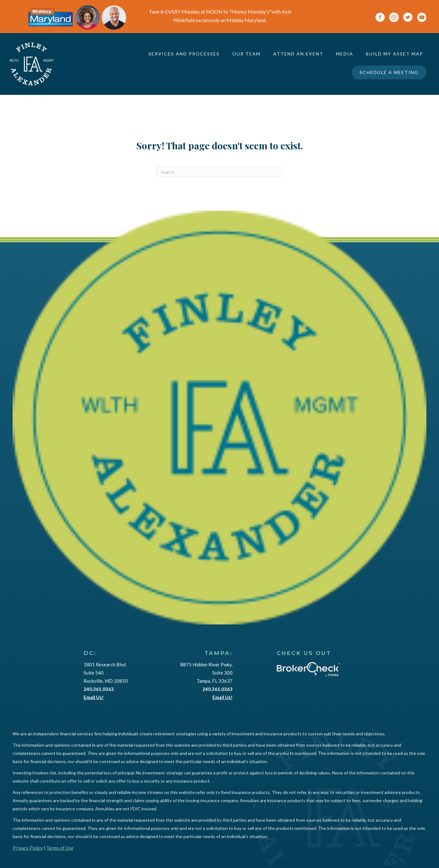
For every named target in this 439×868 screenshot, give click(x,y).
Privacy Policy (28, 848)
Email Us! (94, 697)
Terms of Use (60, 848)
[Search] (220, 172)
